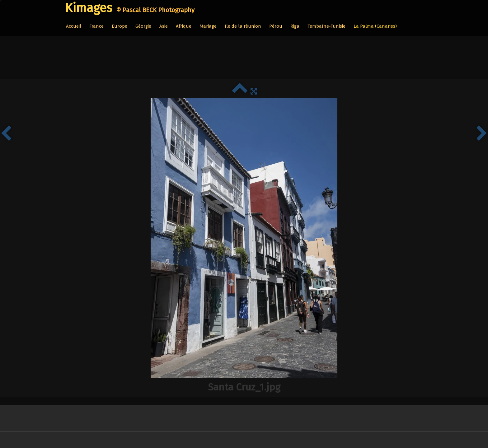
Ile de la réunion (243, 26)
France (96, 26)
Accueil (74, 26)
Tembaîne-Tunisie (326, 26)
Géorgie (143, 26)
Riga (295, 26)
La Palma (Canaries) (375, 26)
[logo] (127, 8)
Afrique (184, 26)
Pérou (276, 26)
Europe (120, 26)
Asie (164, 26)
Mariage (208, 26)
